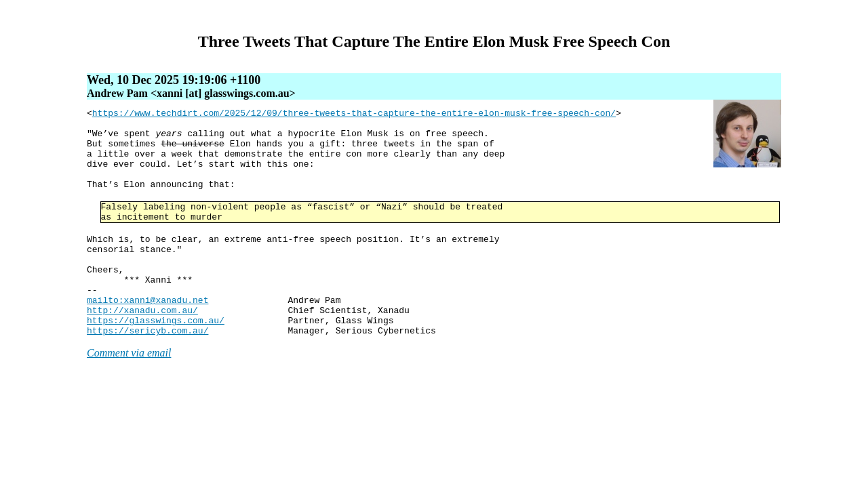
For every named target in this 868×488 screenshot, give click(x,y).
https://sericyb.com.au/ (147, 375)
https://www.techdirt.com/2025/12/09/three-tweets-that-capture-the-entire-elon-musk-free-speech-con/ (354, 115)
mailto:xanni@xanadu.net (147, 338)
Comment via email (129, 398)
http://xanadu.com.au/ (142, 350)
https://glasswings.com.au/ (156, 363)
